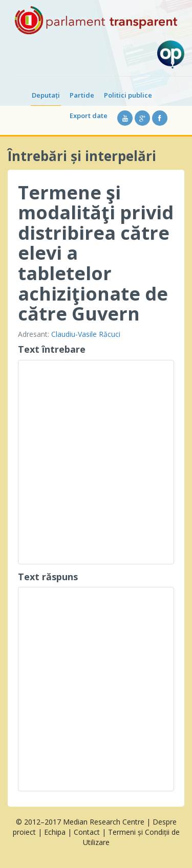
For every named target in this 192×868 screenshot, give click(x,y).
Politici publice (128, 95)
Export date (89, 116)
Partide (82, 95)
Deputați (46, 95)
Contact (87, 832)
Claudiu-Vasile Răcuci (86, 334)
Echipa (55, 832)
